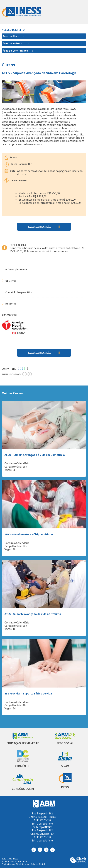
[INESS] (65, 782)
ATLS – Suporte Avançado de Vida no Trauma (33, 614)
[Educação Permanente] (23, 743)
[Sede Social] (65, 738)
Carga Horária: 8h (15, 705)
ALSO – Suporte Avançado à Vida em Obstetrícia (35, 455)
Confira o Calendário (17, 463)
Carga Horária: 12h (16, 546)
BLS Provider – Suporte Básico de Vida (28, 693)
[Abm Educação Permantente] (23, 738)
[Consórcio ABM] (23, 783)
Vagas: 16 (10, 629)
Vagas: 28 (10, 470)
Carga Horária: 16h (16, 466)
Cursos (8, 65)
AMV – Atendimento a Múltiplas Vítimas (29, 534)
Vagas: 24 (10, 708)
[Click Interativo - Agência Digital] (78, 862)
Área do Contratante (16, 51)
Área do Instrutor (14, 43)
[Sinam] (65, 761)
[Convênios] (23, 761)
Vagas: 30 (10, 549)
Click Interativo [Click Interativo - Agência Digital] (30, 864)
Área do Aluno (11, 36)
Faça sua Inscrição (40, 227)
